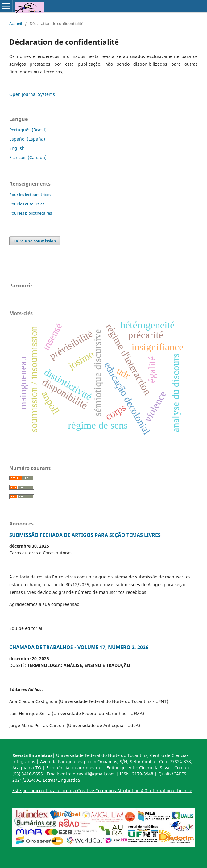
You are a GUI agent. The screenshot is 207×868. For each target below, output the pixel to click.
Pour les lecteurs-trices (30, 195)
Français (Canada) (28, 157)
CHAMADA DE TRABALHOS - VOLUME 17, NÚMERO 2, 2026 (79, 647)
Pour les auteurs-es (27, 204)
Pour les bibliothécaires (31, 213)
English (17, 148)
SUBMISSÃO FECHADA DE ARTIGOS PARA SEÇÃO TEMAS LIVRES (85, 535)
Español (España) (27, 139)
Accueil (16, 23)
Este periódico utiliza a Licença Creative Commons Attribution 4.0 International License (102, 790)
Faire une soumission (35, 241)
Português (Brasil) (28, 130)
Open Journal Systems (32, 94)
